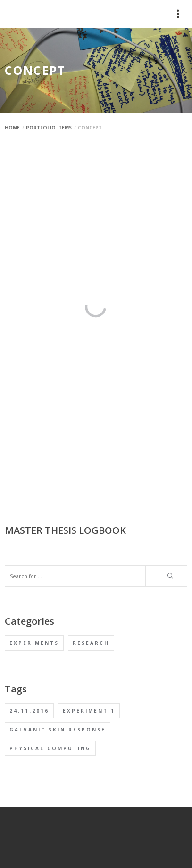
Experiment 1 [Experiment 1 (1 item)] (89, 711)
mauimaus (26, 14)
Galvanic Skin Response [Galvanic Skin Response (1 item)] (58, 730)
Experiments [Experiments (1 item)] (34, 643)
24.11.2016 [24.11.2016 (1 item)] (29, 711)
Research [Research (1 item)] (91, 643)
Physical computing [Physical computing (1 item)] (50, 748)
